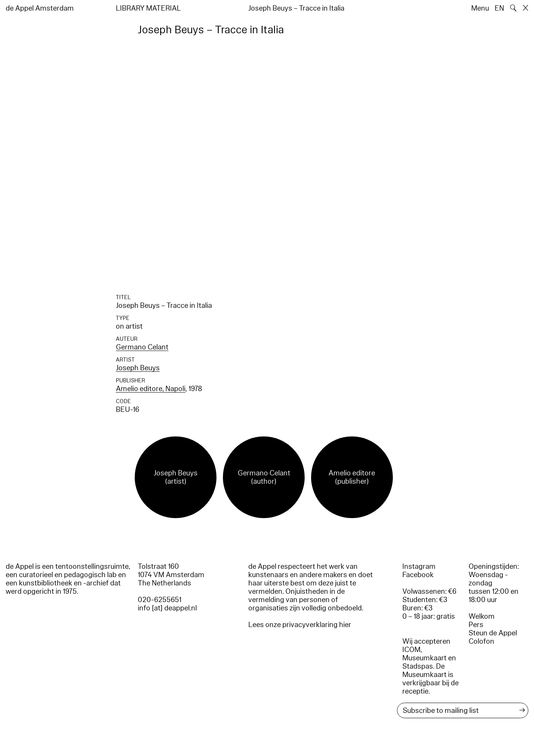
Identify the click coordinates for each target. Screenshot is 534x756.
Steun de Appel (493, 633)
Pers (476, 625)
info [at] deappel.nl (167, 608)
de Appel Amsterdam (40, 8)
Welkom (482, 616)
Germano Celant (142, 347)
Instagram (419, 567)
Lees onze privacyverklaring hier (300, 625)
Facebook (418, 575)
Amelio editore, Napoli (151, 389)
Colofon (481, 641)
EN (499, 8)
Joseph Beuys (138, 368)
